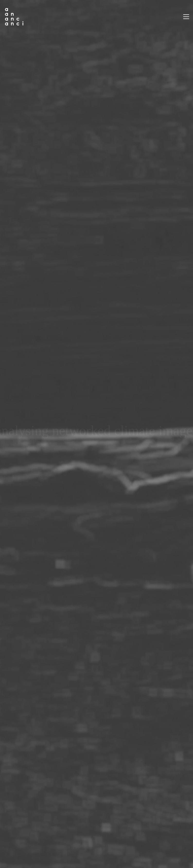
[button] (186, 17)
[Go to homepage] (14, 17)
